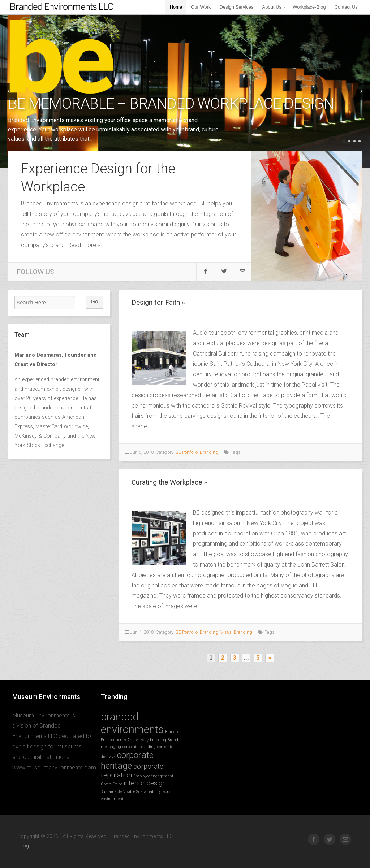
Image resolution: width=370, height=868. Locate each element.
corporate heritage (127, 760)
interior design (145, 783)
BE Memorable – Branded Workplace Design (171, 103)
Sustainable (111, 792)
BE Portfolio (187, 452)
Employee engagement (153, 776)
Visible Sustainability (142, 792)
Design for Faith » (158, 302)
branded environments (132, 723)
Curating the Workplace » (169, 482)
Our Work (201, 7)
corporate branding (139, 747)
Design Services (237, 7)
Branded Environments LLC (63, 65)
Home (176, 7)
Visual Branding (236, 632)
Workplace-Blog (309, 7)
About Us (272, 7)
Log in (27, 846)
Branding (209, 452)
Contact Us (346, 7)
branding (158, 740)
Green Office (111, 784)
